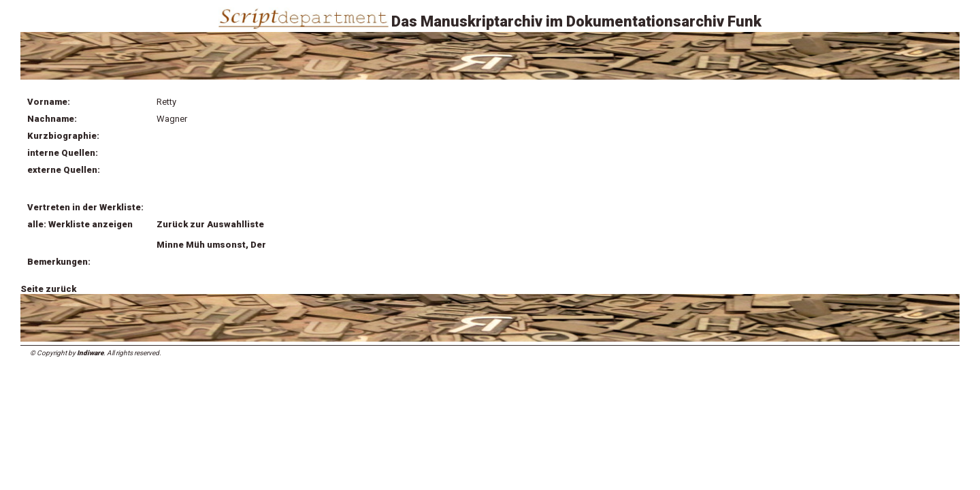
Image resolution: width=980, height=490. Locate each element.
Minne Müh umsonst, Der (211, 245)
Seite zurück (48, 289)
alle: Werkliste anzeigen (80, 224)
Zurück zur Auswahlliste (210, 224)
